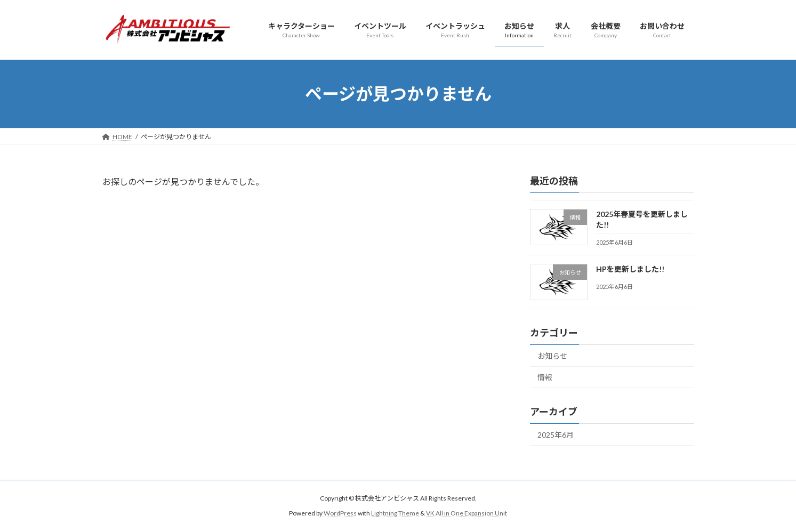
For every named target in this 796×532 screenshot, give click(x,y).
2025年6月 (556, 435)
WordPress (340, 514)
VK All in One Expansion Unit (467, 514)
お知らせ (552, 356)
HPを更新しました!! (630, 269)
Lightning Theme (395, 514)
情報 (545, 378)
